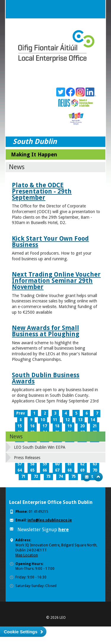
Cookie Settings (21, 632)
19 (70, 426)
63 (95, 464)
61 (70, 464)
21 (95, 426)
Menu (96, 9)
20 (82, 426)
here (63, 530)
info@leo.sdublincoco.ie (50, 520)
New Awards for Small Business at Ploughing (46, 331)
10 (43, 420)
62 (82, 464)
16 (32, 426)
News (16, 436)
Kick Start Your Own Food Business (50, 242)
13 (80, 420)
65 (32, 470)
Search (84, 9)
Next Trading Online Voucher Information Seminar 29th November (56, 281)
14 (93, 420)
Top (98, 477)
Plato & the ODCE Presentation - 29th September (42, 191)
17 (45, 426)
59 (45, 464)
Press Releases (27, 458)
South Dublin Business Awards (46, 378)
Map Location (27, 555)
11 (55, 420)
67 (57, 470)
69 (82, 470)
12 (67, 420)
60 (57, 464)
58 (32, 464)
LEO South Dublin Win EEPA (40, 447)
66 (45, 470)
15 (20, 426)
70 (95, 470)
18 (57, 426)
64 (20, 470)
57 (20, 464)
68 (70, 470)
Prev (21, 413)
